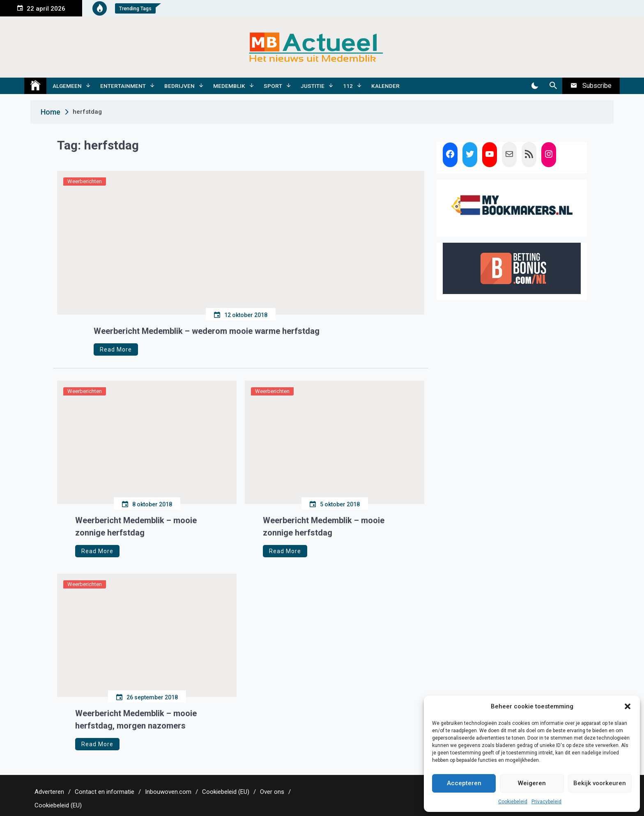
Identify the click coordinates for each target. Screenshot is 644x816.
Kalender (385, 86)
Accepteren (464, 783)
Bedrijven (179, 86)
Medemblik (229, 86)
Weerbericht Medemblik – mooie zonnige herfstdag (136, 526)
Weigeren (532, 783)
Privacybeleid (546, 802)
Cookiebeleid (513, 802)
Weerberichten (85, 181)
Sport (273, 86)
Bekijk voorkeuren (600, 783)
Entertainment (123, 86)
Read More (116, 349)
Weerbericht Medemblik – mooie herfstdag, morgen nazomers (136, 719)
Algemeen (67, 86)
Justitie (313, 86)
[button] (628, 706)
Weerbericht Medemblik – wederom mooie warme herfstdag (207, 331)
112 (348, 86)
